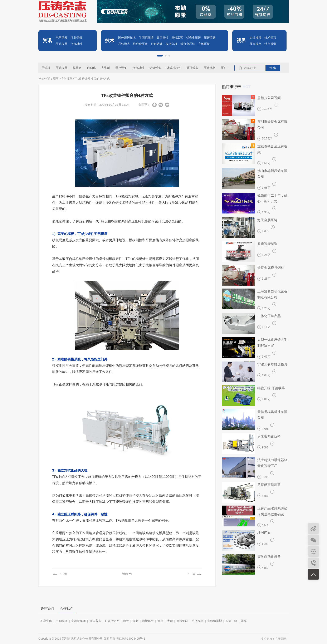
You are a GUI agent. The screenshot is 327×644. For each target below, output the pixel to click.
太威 (170, 621)
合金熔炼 (157, 44)
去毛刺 (106, 68)
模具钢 (77, 68)
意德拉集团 (78, 621)
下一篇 (191, 574)
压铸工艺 (177, 38)
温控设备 (121, 68)
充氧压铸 (204, 44)
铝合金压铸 (194, 38)
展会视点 (255, 44)
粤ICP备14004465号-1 (131, 639)
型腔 (160, 621)
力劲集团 (62, 621)
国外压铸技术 (127, 38)
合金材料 (76, 44)
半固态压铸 (146, 38)
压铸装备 (210, 38)
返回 (125, 574)
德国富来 (95, 621)
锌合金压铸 (188, 44)
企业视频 (255, 38)
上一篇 (63, 574)
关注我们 (47, 608)
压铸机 (46, 68)
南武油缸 (182, 621)
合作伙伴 (67, 608)
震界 (244, 621)
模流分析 (171, 44)
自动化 (91, 68)
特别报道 (270, 44)
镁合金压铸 (140, 44)
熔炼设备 (155, 68)
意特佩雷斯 (215, 621)
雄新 (136, 621)
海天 (126, 621)
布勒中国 (46, 621)
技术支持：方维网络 (274, 639)
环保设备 (192, 68)
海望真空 (148, 621)
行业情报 (76, 38)
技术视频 (270, 38)
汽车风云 (62, 38)
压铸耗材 (210, 68)
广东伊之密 (112, 621)
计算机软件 (174, 68)
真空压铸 (162, 38)
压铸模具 (62, 44)
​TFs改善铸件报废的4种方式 (92, 79)
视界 (56, 79)
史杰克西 (198, 621)
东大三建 (231, 621)
